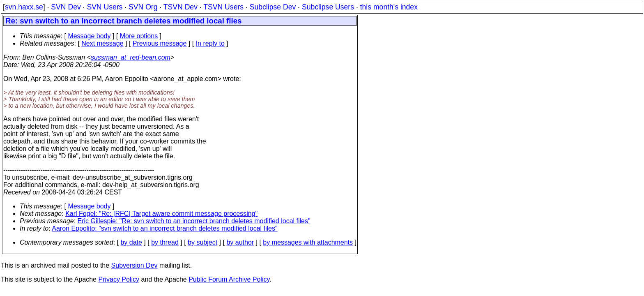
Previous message (160, 43)
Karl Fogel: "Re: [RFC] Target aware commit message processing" (161, 214)
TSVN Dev (181, 7)
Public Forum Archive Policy (229, 279)
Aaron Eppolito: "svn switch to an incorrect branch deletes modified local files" (164, 228)
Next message (102, 43)
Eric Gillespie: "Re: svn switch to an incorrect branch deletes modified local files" (194, 221)
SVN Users (105, 7)
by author (240, 242)
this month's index (389, 7)
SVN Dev (66, 7)
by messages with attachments (308, 242)
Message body (89, 36)
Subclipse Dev (273, 7)
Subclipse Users (328, 7)
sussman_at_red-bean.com (131, 57)
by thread (165, 242)
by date (131, 242)
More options (139, 36)
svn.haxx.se (24, 7)
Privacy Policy (119, 279)
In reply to (210, 43)
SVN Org (143, 7)
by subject (202, 242)
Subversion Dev (135, 265)
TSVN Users (223, 7)
